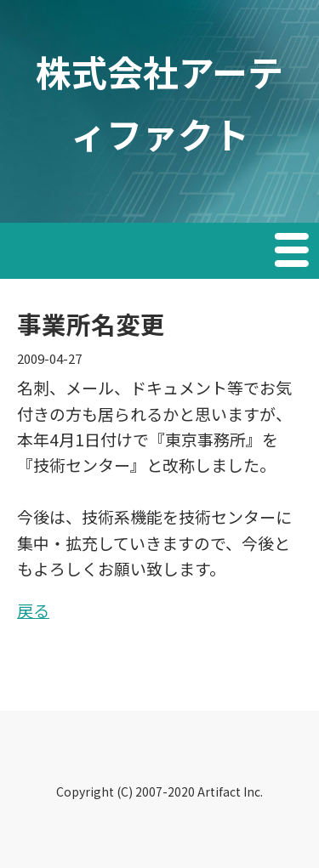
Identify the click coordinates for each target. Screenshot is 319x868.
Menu (293, 252)
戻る (33, 610)
